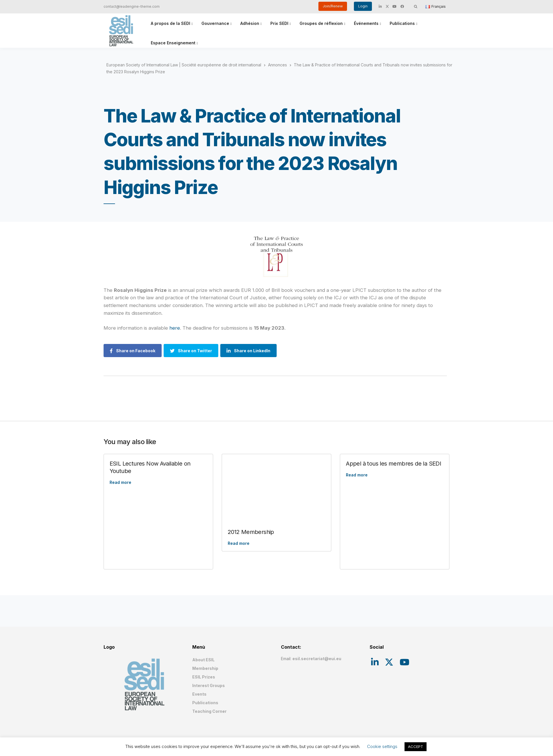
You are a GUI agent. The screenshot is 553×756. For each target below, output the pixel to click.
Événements (366, 23)
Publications (402, 23)
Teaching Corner (209, 711)
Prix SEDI (279, 23)
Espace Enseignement (173, 43)
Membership (205, 668)
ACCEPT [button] (416, 747)
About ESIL (203, 660)
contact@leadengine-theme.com (132, 6)
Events (199, 694)
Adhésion (250, 23)
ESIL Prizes (204, 677)
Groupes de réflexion (321, 23)
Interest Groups (209, 685)
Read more (120, 482)
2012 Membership (251, 532)
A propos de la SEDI (171, 23)
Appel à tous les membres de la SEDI (394, 464)
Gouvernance (215, 23)
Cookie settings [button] (382, 746)
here (175, 328)
